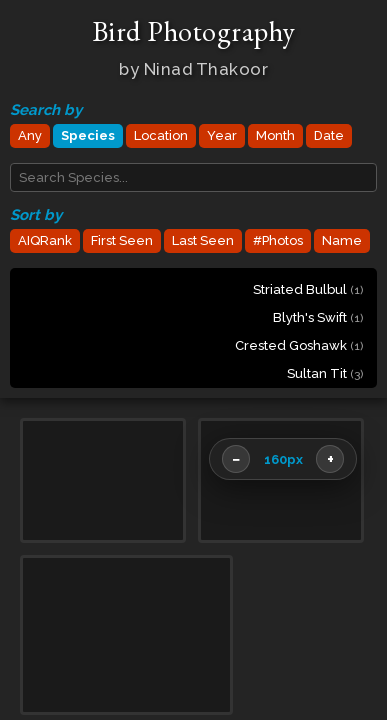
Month (275, 135)
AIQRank (45, 240)
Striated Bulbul (308, 289)
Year (222, 135)
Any (30, 135)
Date (329, 135)
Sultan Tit (325, 373)
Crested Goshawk (299, 345)
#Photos (278, 240)
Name (342, 240)
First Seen (122, 240)
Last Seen (203, 240)
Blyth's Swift (318, 317)
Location (161, 135)
